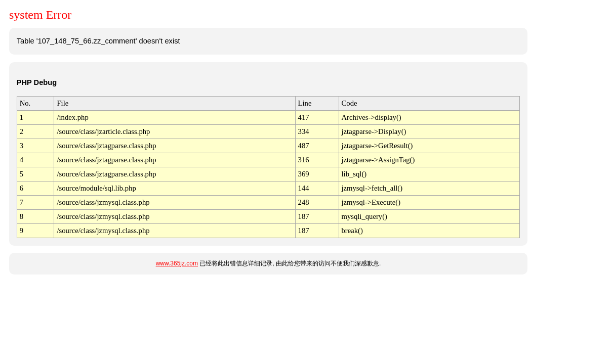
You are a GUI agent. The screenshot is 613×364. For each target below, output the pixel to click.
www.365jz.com (177, 263)
